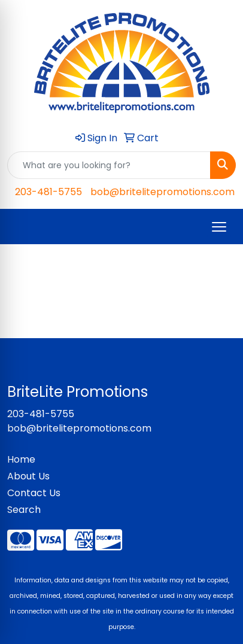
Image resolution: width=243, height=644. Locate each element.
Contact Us (34, 493)
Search (24, 510)
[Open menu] (219, 227)
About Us (28, 476)
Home (21, 459)
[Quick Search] (109, 165)
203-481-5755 (48, 192)
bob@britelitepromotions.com (162, 192)
